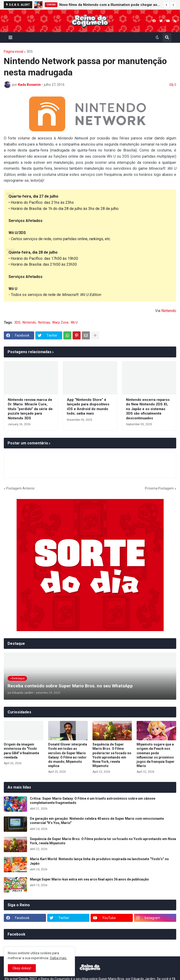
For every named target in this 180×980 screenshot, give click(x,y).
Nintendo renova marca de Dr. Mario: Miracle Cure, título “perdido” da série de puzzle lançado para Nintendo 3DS (30, 409)
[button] (166, 5)
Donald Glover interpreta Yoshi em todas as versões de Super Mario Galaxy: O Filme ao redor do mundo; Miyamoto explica (68, 755)
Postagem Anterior (21, 488)
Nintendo (169, 311)
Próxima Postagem (159, 488)
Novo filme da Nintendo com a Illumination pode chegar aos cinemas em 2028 (110, 5)
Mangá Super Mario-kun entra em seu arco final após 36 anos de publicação (89, 879)
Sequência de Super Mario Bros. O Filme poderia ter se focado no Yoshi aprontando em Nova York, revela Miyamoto (112, 755)
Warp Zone (60, 322)
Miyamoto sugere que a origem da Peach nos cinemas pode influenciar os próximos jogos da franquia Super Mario (156, 755)
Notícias (44, 322)
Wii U (74, 322)
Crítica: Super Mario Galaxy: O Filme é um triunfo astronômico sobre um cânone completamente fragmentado (93, 801)
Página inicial (14, 52)
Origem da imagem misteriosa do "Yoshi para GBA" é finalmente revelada (21, 751)
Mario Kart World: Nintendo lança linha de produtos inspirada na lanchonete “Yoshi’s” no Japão (99, 861)
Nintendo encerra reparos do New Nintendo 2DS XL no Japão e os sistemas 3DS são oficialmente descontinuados (148, 409)
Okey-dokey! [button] (22, 968)
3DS (30, 52)
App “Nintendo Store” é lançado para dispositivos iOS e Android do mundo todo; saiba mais (88, 407)
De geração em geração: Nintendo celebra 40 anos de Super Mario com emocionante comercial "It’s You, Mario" (97, 821)
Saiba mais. (58, 958)
